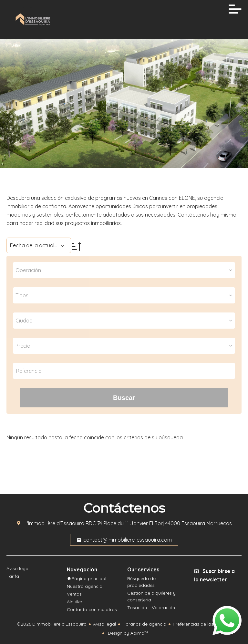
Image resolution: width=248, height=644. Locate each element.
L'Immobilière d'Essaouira (54, 523)
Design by (127, 633)
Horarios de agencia (144, 624)
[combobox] (124, 270)
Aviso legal (104, 624)
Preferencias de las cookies (202, 624)
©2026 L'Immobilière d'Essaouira (52, 624)
